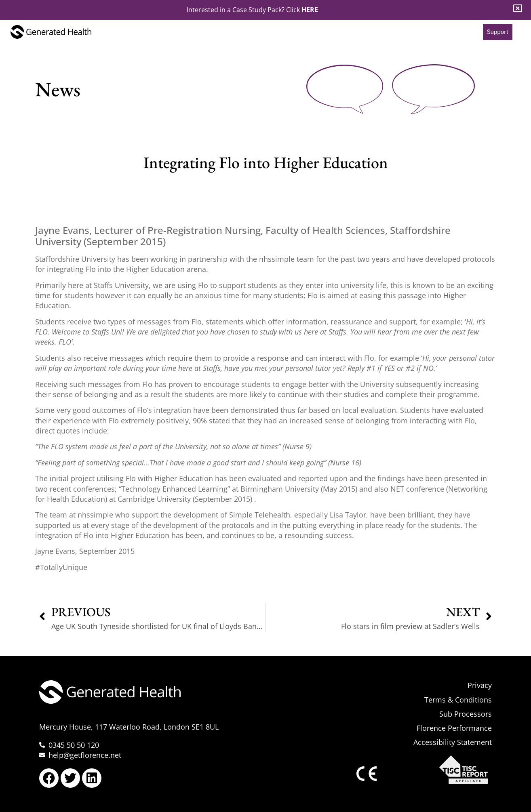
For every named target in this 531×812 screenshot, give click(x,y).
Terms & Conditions (458, 700)
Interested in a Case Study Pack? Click (252, 10)
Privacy (480, 685)
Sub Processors (466, 714)
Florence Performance (454, 728)
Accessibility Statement (453, 742)
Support (498, 32)
